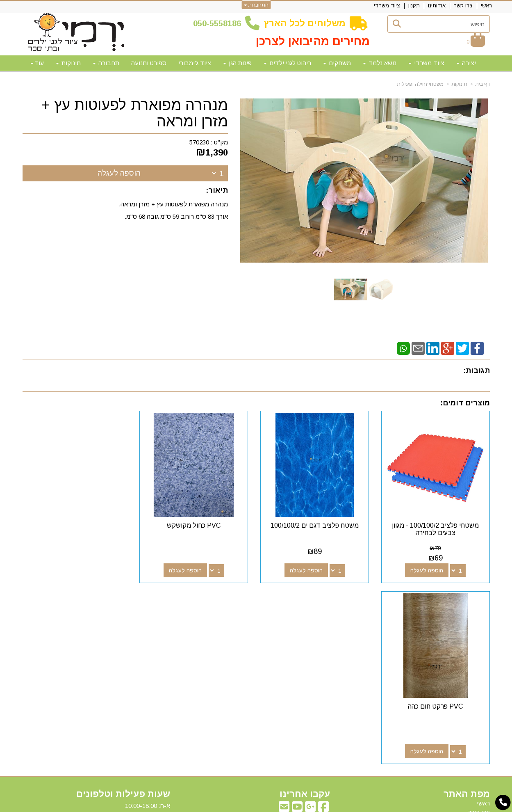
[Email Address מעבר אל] (284, 627)
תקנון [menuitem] (414, 6)
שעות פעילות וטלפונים (123, 612)
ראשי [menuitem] (486, 6)
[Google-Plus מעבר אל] (310, 627)
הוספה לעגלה (119, 173)
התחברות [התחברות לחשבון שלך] (256, 5)
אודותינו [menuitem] (437, 6)
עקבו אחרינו (305, 612)
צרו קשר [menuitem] (463, 6)
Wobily (282, 805)
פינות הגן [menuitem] (237, 63)
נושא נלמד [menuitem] (380, 63)
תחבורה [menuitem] (106, 63)
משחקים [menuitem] (337, 63)
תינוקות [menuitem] (68, 63)
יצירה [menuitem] (466, 63)
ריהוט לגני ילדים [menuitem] (287, 63)
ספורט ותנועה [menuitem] (149, 63)
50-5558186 (219, 23)
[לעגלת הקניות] (476, 42)
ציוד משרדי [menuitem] (387, 6)
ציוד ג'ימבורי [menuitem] (195, 63)
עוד (37, 63)
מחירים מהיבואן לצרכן (313, 41)
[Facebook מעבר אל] (323, 627)
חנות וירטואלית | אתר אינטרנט (203, 805)
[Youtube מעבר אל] (297, 627)
